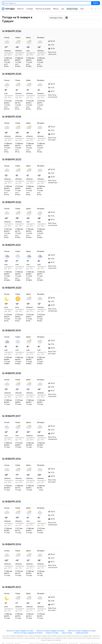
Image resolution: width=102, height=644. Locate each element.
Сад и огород (67, 633)
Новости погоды (52, 633)
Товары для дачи (82, 633)
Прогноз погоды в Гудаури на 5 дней (51, 631)
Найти (95, 3)
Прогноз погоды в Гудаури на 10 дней (28, 633)
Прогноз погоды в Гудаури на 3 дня (20, 631)
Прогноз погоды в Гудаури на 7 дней (82, 631)
